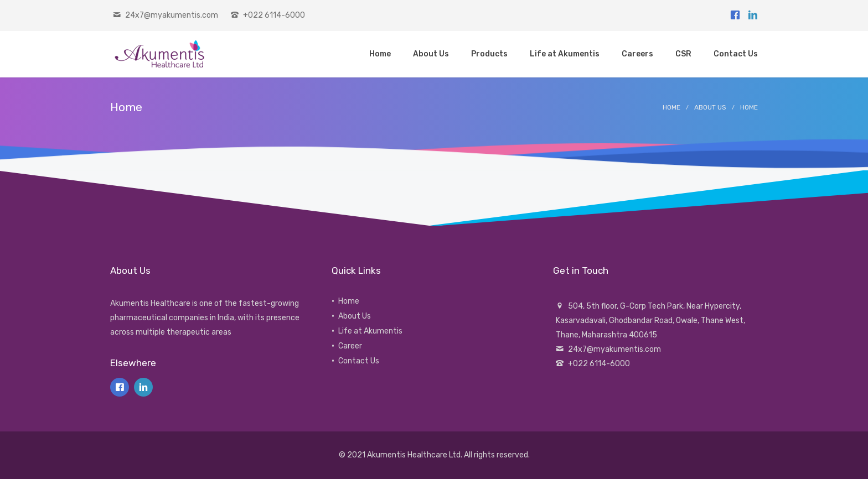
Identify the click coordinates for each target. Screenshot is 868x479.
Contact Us (359, 361)
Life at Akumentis (370, 331)
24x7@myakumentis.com (172, 15)
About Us (710, 107)
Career (350, 346)
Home (671, 107)
